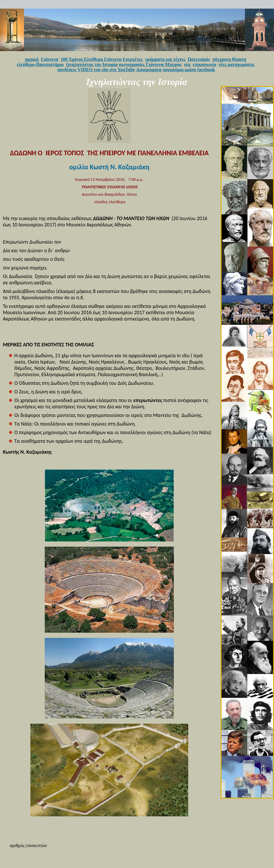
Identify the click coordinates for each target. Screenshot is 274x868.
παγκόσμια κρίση (179, 70)
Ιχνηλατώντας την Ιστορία (92, 64)
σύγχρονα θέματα (229, 59)
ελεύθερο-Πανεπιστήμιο (40, 64)
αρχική (32, 59)
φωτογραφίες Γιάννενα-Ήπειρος (150, 64)
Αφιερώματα (149, 70)
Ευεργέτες (133, 59)
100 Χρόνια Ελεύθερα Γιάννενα (91, 59)
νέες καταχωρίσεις (237, 64)
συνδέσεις (67, 70)
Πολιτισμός (199, 59)
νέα (187, 64)
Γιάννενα (50, 59)
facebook (206, 70)
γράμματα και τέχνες (165, 59)
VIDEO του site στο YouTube (106, 70)
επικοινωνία (205, 64)
